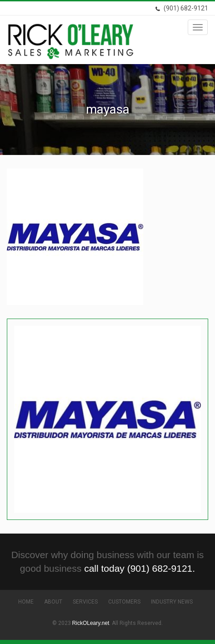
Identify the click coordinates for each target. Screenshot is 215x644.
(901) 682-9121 (182, 8)
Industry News (172, 602)
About (53, 602)
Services (85, 602)
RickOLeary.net (91, 623)
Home (26, 602)
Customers (124, 602)
